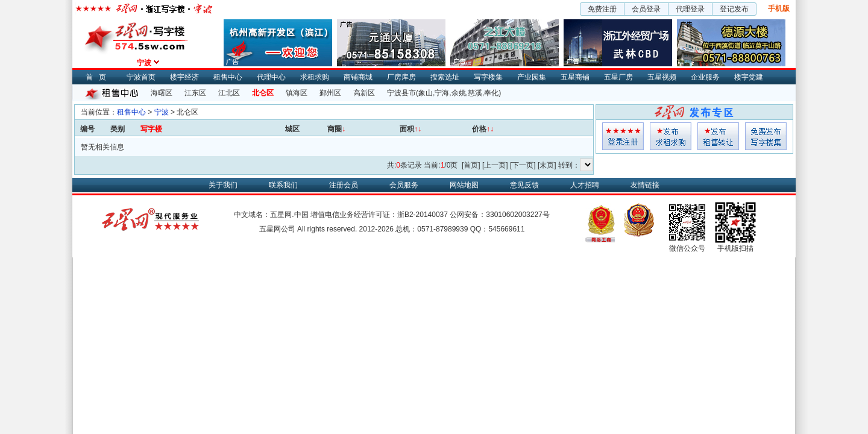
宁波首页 (141, 77)
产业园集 (532, 77)
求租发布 (671, 136)
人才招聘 (585, 185)
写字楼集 (488, 77)
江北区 (229, 93)
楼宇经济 (184, 77)
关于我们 (223, 185)
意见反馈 (524, 185)
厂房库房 (401, 77)
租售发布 (718, 136)
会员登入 (623, 136)
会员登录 (646, 9)
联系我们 (283, 185)
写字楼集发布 (766, 136)
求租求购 (315, 77)
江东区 (195, 93)
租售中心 (228, 77)
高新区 (364, 93)
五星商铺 (575, 77)
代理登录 (690, 9)
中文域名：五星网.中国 (271, 215)
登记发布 (734, 9)
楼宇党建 (749, 77)
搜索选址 (445, 77)
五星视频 (662, 77)
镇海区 (297, 93)
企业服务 (705, 77)
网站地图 (464, 185)
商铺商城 (358, 77)
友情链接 (645, 185)
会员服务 (404, 185)
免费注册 (602, 9)
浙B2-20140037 (423, 215)
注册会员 (344, 185)
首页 (99, 77)
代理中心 (271, 77)
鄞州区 (330, 93)
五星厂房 (618, 77)
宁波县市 (401, 93)
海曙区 (162, 93)
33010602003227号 (517, 215)
